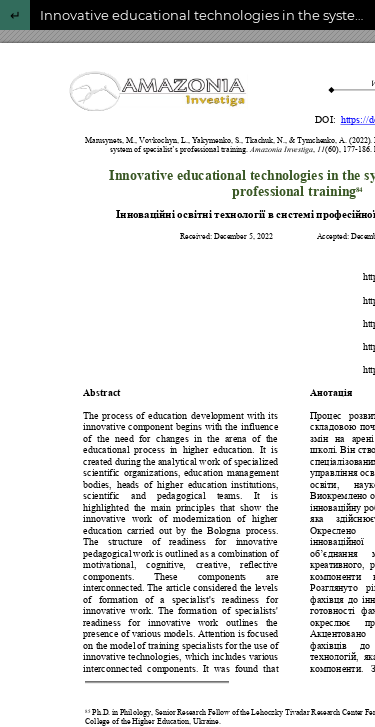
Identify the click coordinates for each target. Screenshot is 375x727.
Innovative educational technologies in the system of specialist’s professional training (207, 15)
